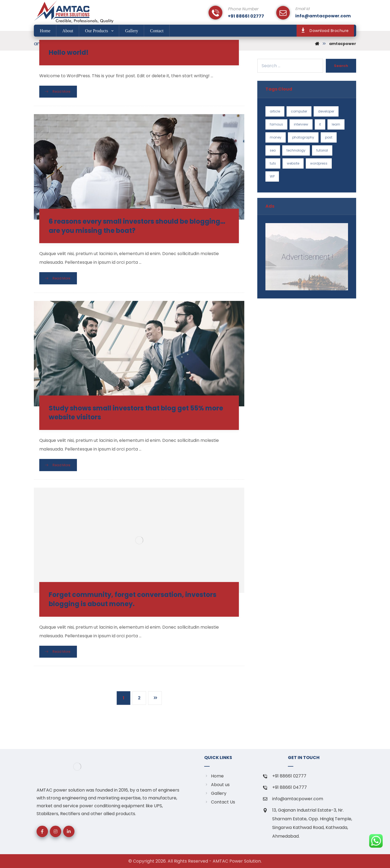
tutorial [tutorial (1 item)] (322, 150)
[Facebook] (42, 831)
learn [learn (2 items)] (336, 124)
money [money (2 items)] (276, 137)
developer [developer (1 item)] (326, 111)
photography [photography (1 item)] (303, 137)
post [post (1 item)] (329, 137)
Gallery (215, 793)
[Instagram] (56, 831)
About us (217, 785)
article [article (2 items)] (275, 111)
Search (341, 66)
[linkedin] (69, 831)
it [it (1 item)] (320, 124)
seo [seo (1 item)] (273, 150)
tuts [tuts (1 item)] (273, 163)
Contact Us (220, 802)
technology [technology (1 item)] (296, 150)
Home (214, 776)
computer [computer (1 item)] (299, 111)
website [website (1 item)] (293, 163)
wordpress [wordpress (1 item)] (319, 163)
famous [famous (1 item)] (276, 124)
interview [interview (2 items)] (301, 124)
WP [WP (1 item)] (272, 176)
